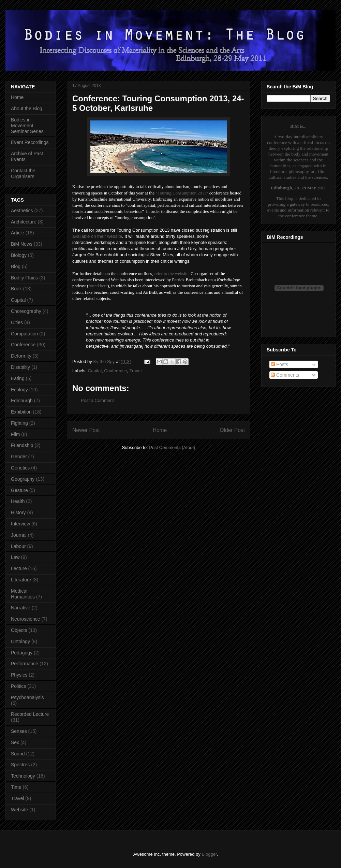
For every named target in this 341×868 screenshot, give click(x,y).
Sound (18, 754)
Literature (21, 580)
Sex (15, 742)
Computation (24, 334)
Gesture (19, 490)
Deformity (21, 356)
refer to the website (171, 273)
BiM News (22, 244)
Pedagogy (22, 653)
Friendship (22, 445)
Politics (18, 686)
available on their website (97, 236)
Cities (17, 322)
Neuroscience (26, 619)
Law (15, 557)
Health (18, 501)
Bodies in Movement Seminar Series (27, 126)
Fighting (19, 423)
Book (16, 289)
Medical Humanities (23, 594)
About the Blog (27, 108)
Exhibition (21, 412)
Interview (20, 524)
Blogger (209, 854)
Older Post (232, 430)
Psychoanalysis (27, 697)
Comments (285, 375)
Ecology (19, 390)
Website (19, 810)
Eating (18, 378)
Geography (23, 479)
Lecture (19, 568)
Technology (23, 776)
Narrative (21, 608)
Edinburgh (22, 401)
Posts (279, 364)
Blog (16, 266)
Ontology (20, 641)
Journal (19, 535)
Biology (19, 255)
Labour (18, 546)
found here (98, 286)
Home (160, 430)
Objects (19, 630)
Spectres (20, 765)
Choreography (26, 311)
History (18, 512)
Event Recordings (30, 142)
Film (15, 434)
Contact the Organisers (23, 173)
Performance (25, 664)
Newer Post (86, 430)
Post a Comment (97, 400)
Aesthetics (22, 211)
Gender (19, 457)
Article (18, 233)
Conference (115, 371)
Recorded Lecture (30, 714)
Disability (20, 367)
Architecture (24, 222)
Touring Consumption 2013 (182, 193)
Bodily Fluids (24, 278)
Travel (135, 371)
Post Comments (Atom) (172, 447)
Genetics (20, 468)
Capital (95, 371)
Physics (19, 675)
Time (16, 787)
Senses (19, 731)
